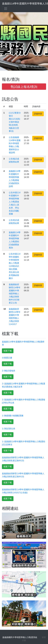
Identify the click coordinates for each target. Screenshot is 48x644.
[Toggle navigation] (6, 9)
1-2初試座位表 (9, 429)
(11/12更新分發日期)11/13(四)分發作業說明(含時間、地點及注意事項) (15, 122)
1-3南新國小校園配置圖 (13, 416)
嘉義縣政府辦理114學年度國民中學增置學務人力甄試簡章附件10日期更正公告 (15, 294)
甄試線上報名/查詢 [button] (24, 87)
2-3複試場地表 (9, 371)
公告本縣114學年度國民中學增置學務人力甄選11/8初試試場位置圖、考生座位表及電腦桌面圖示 (15, 266)
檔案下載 (8, 351)
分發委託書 (7, 358)
